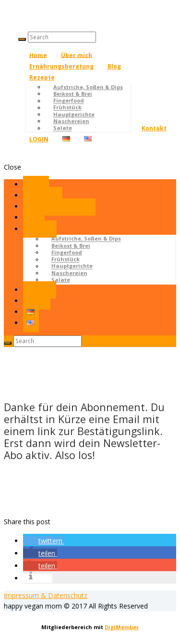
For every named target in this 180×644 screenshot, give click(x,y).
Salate (63, 128)
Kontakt (154, 128)
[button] (44, 541)
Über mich (77, 55)
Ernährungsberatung (61, 66)
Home (38, 55)
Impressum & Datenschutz (46, 595)
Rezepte (42, 77)
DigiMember (122, 627)
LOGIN (39, 139)
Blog (114, 66)
